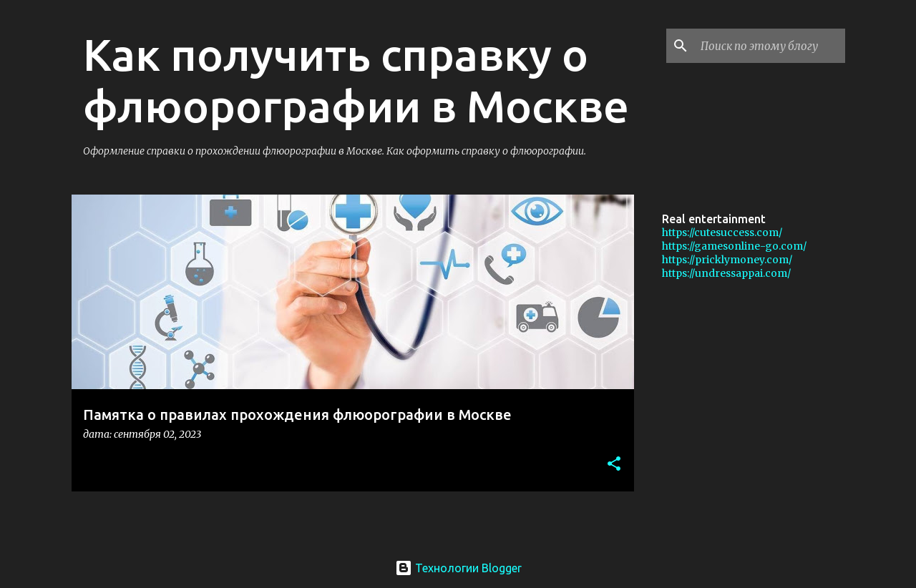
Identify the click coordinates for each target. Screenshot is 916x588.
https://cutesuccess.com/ (722, 232)
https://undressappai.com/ (726, 273)
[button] (614, 465)
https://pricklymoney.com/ (727, 260)
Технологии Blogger (458, 568)
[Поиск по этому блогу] (770, 46)
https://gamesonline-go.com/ (734, 246)
